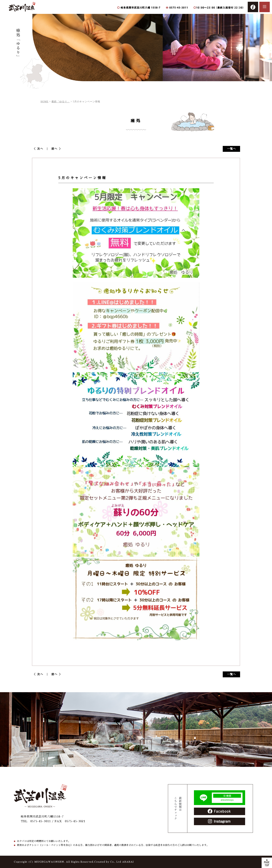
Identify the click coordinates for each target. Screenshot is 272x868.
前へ (53, 149)
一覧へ (231, 149)
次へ (42, 149)
